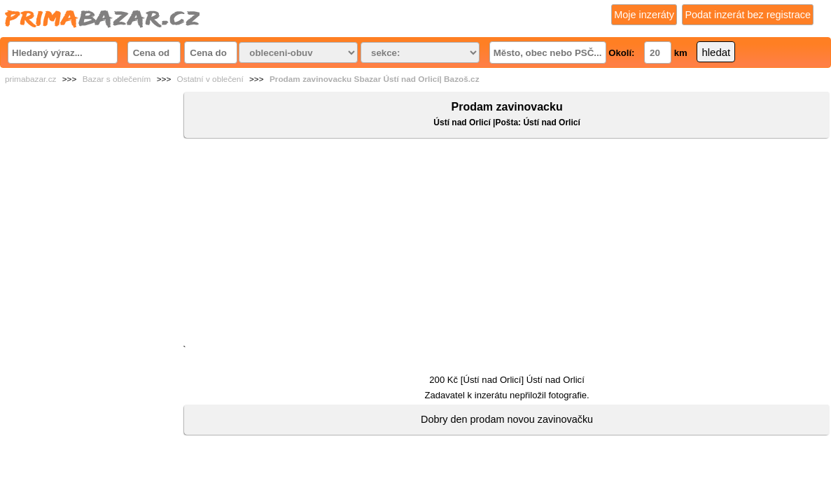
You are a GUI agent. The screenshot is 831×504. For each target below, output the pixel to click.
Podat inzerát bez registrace (748, 15)
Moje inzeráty (644, 15)
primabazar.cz (30, 79)
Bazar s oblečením (117, 79)
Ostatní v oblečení (210, 79)
